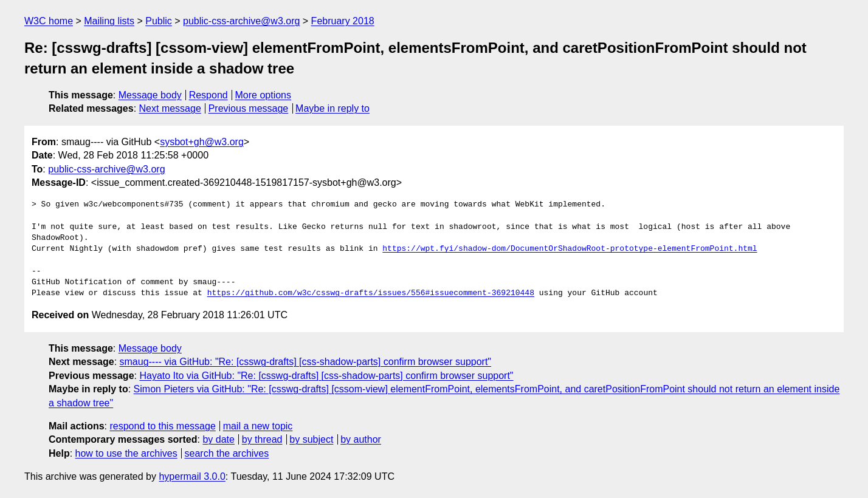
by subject (311, 439)
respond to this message (162, 426)
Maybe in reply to (332, 108)
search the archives (227, 453)
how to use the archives (126, 453)
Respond (208, 95)
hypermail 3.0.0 (192, 476)
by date (218, 439)
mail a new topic (258, 426)
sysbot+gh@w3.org (202, 142)
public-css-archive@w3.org (241, 21)
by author (361, 439)
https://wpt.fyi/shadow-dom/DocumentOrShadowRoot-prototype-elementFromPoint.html (570, 249)
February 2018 (343, 21)
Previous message (249, 108)
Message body (150, 95)
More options (263, 95)
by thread (262, 439)
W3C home (49, 21)
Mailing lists (109, 21)
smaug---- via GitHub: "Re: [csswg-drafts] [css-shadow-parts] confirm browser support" (306, 362)
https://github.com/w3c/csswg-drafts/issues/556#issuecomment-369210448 (371, 293)
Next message (170, 108)
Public (159, 21)
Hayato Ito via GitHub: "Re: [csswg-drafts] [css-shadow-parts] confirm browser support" (326, 376)
